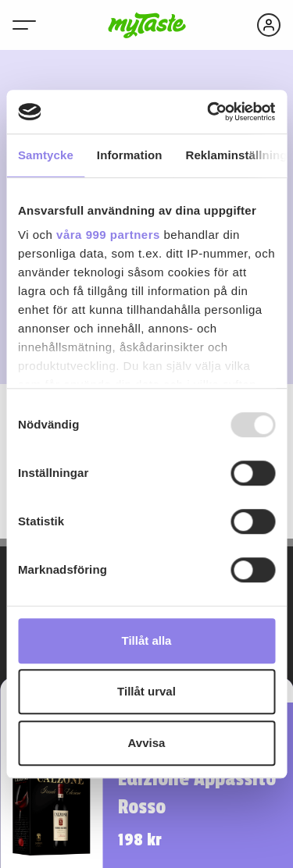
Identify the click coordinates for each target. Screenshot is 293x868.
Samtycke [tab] (46, 155)
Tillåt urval (146, 691)
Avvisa (147, 743)
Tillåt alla (147, 640)
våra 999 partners (108, 235)
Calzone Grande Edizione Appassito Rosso (197, 779)
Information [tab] (130, 155)
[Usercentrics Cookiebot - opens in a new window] (209, 112)
